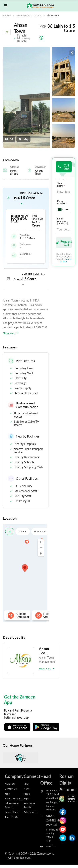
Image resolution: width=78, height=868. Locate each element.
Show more (11, 333)
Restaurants (41, 531)
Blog (26, 784)
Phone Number (63, 202)
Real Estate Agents (29, 805)
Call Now (64, 167)
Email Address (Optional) (62, 221)
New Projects (23, 15)
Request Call (64, 243)
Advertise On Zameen (12, 805)
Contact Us (11, 789)
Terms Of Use (12, 817)
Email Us (51, 846)
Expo (26, 798)
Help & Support (13, 798)
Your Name (61, 184)
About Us (10, 784)
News (27, 789)
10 (9, 139)
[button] (26, 198)
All (10, 531)
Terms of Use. (66, 260)
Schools (23, 531)
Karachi (38, 15)
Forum (27, 794)
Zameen (7, 15)
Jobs (7, 794)
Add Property (31, 812)
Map (23, 139)
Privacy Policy (12, 812)
